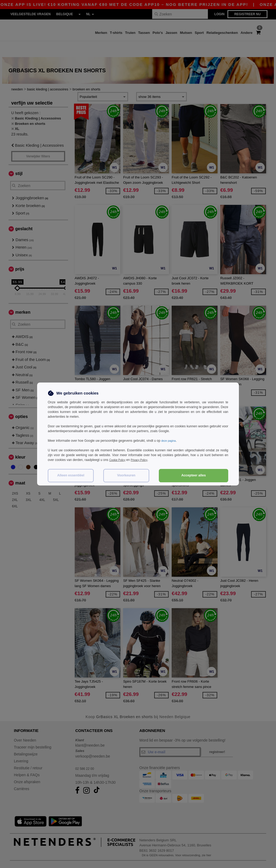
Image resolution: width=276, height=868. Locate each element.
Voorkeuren (126, 475)
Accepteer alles (194, 475)
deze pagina (170, 441)
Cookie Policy (119, 460)
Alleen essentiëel (71, 475)
